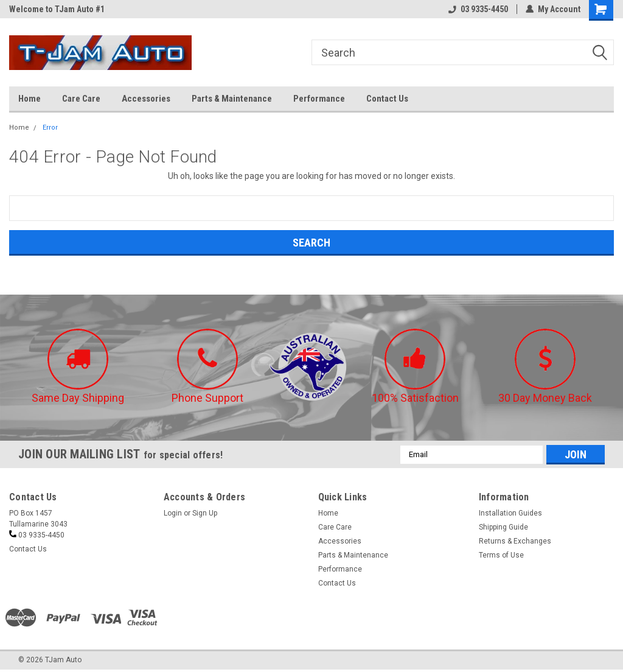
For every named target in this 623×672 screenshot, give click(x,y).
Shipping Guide (503, 527)
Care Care (81, 99)
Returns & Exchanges (515, 541)
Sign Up (205, 513)
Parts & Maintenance (232, 99)
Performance (319, 99)
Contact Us (387, 99)
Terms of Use (501, 555)
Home (30, 99)
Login (173, 513)
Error (50, 128)
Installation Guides (510, 513)
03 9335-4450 (478, 9)
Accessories (146, 99)
